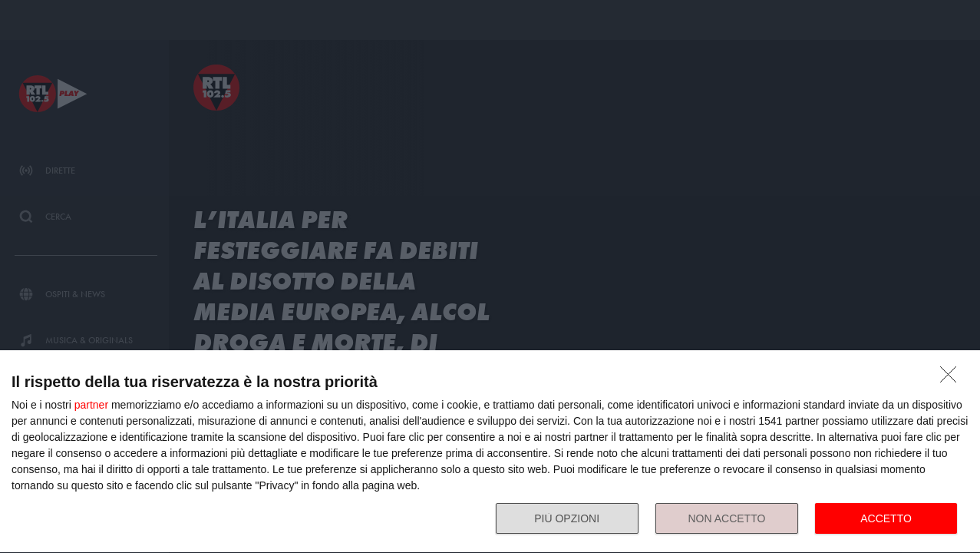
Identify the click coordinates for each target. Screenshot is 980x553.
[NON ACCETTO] (952, 379)
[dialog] (490, 452)
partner (91, 405)
